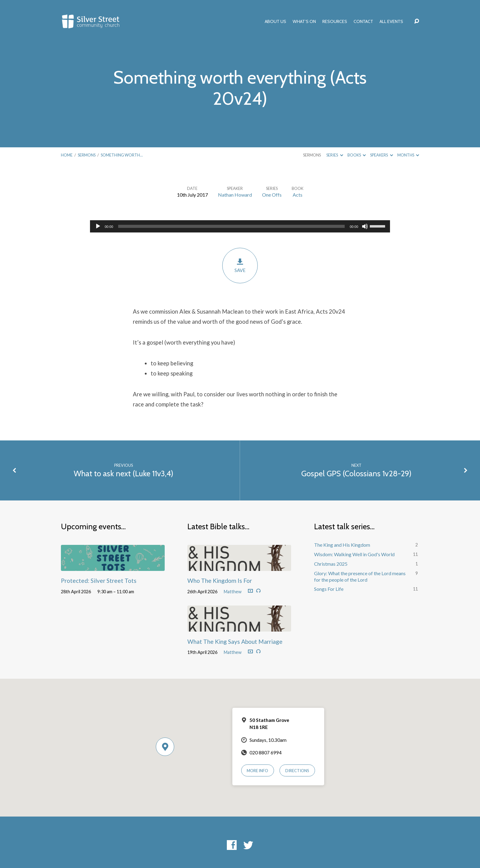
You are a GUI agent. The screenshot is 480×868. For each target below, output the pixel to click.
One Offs (272, 195)
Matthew (233, 592)
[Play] (98, 226)
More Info (257, 771)
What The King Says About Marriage (235, 642)
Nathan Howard (235, 195)
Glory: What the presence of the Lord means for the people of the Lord (360, 576)
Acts (298, 195)
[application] (240, 226)
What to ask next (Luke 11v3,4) (124, 473)
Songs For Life (329, 589)
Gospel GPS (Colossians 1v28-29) (356, 473)
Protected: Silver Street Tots (99, 581)
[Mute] (365, 226)
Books (357, 155)
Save (240, 265)
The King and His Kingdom (342, 545)
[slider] (232, 226)
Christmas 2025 (331, 564)
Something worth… (122, 155)
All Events (391, 21)
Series (335, 155)
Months (408, 155)
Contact (363, 21)
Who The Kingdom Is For (220, 581)
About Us (276, 21)
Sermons (87, 155)
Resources (335, 21)
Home (67, 155)
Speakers (381, 155)
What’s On (304, 21)
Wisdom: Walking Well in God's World (354, 554)
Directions (297, 771)
